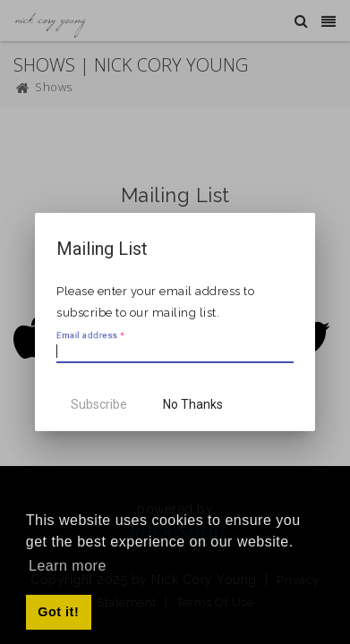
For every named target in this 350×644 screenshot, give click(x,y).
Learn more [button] (68, 566)
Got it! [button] (58, 612)
